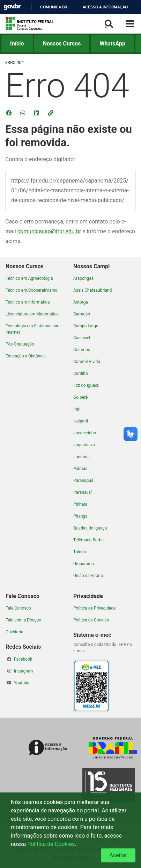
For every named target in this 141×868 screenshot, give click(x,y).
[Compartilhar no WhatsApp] (23, 113)
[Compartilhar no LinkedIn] (37, 113)
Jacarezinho (85, 433)
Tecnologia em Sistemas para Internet (33, 329)
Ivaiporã (81, 421)
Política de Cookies (91, 620)
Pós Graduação (20, 344)
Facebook (23, 659)
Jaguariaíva (84, 445)
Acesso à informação (105, 7)
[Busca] (109, 24)
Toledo (80, 552)
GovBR (12, 7)
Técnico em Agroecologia (29, 278)
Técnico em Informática (28, 302)
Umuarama (84, 564)
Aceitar (118, 855)
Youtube (22, 683)
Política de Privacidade (94, 608)
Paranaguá (83, 481)
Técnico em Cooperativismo (32, 290)
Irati (77, 409)
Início (17, 44)
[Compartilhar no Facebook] (9, 113)
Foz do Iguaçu (86, 385)
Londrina (81, 457)
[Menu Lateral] (130, 24)
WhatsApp (112, 44)
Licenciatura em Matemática (32, 314)
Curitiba (81, 373)
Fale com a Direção (23, 620)
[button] (51, 113)
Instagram (23, 671)
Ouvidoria (14, 632)
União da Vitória (88, 576)
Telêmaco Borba (88, 540)
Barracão (82, 314)
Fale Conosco (18, 608)
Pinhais (80, 504)
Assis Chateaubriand (92, 290)
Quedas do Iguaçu (90, 528)
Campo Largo (86, 326)
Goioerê (80, 397)
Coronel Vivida (87, 362)
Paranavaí (83, 492)
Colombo (82, 350)
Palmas (80, 469)
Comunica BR (54, 7)
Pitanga (80, 516)
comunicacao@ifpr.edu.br (49, 231)
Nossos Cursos (62, 44)
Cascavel (82, 338)
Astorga (81, 302)
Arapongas (83, 278)
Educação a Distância (26, 356)
